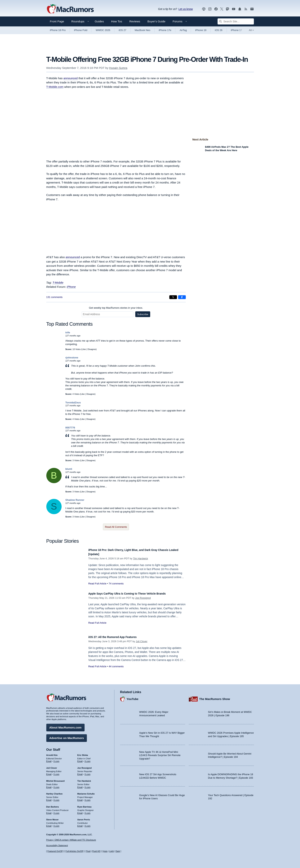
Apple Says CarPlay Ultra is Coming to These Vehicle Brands (135, 593)
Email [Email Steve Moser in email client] (49, 824)
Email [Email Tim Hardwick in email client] (80, 785)
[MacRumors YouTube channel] (234, 9)
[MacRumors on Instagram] (210, 9)
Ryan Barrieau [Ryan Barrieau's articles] (84, 805)
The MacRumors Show (215, 697)
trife (68, 332)
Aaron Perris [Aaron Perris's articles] (84, 818)
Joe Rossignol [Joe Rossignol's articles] (84, 766)
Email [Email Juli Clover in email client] (49, 772)
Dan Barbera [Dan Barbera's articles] (53, 805)
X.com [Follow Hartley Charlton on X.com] (56, 798)
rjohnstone (72, 358)
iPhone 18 (201, 30)
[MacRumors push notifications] (240, 9)
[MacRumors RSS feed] (246, 9)
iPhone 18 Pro (58, 30)
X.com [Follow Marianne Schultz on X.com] (88, 798)
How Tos (117, 21)
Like (84, 349)
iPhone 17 (237, 30)
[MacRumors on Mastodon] (227, 9)
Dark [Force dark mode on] (118, 851)
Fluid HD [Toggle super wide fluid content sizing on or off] (96, 851)
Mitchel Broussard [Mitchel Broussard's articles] (55, 779)
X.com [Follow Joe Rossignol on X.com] (88, 772)
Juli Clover (142, 641)
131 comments (54, 297)
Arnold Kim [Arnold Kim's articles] (52, 753)
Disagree (92, 349)
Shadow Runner (75, 500)
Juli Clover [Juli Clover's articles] (52, 766)
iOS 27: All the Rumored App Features (118, 637)
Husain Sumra (118, 68)
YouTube (133, 697)
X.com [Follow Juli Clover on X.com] (56, 772)
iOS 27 (122, 30)
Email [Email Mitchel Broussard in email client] (49, 785)
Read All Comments (116, 527)
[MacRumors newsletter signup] (252, 9)
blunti (69, 469)
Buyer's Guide (157, 21)
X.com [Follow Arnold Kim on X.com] (56, 759)
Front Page (57, 21)
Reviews (135, 21)
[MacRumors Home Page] (70, 9)
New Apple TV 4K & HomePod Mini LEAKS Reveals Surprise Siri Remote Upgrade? (160, 753)
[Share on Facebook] (182, 297)
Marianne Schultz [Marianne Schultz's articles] (86, 792)
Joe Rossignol (143, 598)
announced (71, 78)
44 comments (116, 666)
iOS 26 (219, 30)
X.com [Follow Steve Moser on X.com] (56, 824)
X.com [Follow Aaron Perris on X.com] (88, 824)
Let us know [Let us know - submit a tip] (186, 9)
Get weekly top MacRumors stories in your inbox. (116, 308)
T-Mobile (58, 283)
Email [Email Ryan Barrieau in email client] (80, 811)
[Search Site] (236, 21)
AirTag (183, 30)
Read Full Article (97, 584)
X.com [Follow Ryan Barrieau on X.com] (88, 811)
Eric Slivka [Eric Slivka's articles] (83, 753)
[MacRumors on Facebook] (216, 9)
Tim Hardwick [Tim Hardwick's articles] (84, 779)
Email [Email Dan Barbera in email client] (49, 811)
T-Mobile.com (55, 87)
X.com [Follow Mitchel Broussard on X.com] (56, 785)
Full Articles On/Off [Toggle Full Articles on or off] (74, 851)
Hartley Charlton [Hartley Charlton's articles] (55, 792)
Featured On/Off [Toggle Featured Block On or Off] (55, 851)
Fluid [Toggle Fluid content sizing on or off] (88, 851)
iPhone (71, 287)
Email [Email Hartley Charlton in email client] (49, 798)
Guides (99, 21)
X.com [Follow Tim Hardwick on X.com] (88, 785)
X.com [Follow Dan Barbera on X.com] (56, 811)
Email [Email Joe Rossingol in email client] (80, 772)
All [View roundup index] (251, 30)
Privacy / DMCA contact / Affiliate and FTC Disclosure (71, 840)
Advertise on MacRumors (67, 736)
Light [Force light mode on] (112, 851)
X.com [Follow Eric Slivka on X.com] (88, 759)
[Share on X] (173, 297)
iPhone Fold (81, 30)
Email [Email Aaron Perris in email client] (80, 824)
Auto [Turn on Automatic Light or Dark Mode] (105, 851)
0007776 (70, 428)
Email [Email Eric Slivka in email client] (80, 759)
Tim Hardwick (140, 558)
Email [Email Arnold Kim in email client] (49, 759)
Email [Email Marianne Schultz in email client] (80, 798)
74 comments (116, 584)
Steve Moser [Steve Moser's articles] (53, 818)
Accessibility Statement (57, 845)
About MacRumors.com (65, 726)
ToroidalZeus (73, 403)
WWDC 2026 (103, 30)
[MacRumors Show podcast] (204, 9)
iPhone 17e (165, 30)
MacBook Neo (143, 30)
